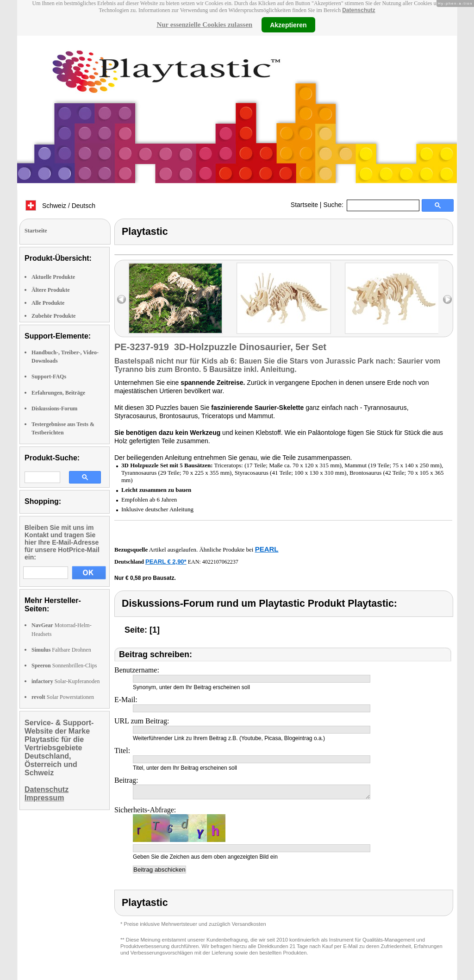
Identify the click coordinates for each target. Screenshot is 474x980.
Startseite (304, 205)
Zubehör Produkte (53, 316)
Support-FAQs (49, 377)
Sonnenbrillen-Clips (64, 666)
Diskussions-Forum (54, 408)
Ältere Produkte (51, 290)
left (122, 299)
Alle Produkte (48, 303)
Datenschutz (359, 10)
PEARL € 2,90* (166, 562)
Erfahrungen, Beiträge (58, 393)
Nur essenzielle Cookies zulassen (204, 25)
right (447, 299)
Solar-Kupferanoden (65, 681)
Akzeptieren (288, 25)
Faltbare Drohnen (61, 650)
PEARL (267, 549)
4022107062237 (220, 562)
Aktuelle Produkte (53, 277)
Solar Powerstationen (63, 697)
